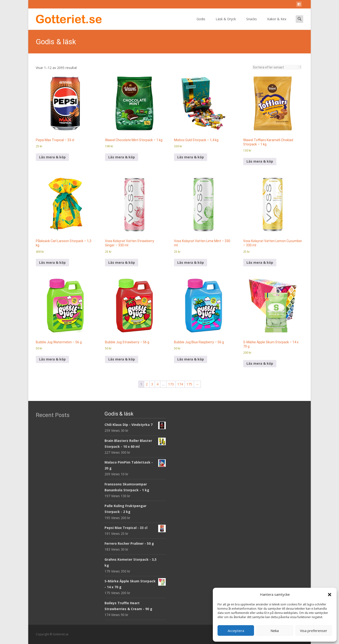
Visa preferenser (314, 631)
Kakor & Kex (277, 23)
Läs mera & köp (52, 157)
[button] (330, 595)
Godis (201, 23)
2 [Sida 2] (147, 384)
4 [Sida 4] (157, 384)
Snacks (252, 23)
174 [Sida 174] (180, 384)
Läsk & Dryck (226, 23)
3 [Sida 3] (152, 384)
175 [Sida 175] (189, 384)
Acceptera (236, 631)
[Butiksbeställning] (276, 67)
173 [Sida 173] (171, 384)
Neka (275, 631)
